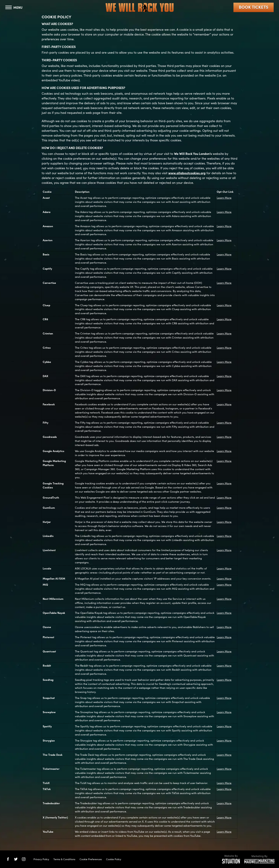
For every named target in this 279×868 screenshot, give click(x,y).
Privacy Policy (41, 859)
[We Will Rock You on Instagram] (24, 859)
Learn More (224, 198)
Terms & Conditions (64, 859)
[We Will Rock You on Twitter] (16, 859)
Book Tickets (254, 7)
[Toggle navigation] (14, 7)
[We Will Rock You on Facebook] (8, 859)
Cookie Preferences (91, 859)
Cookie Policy (114, 859)
